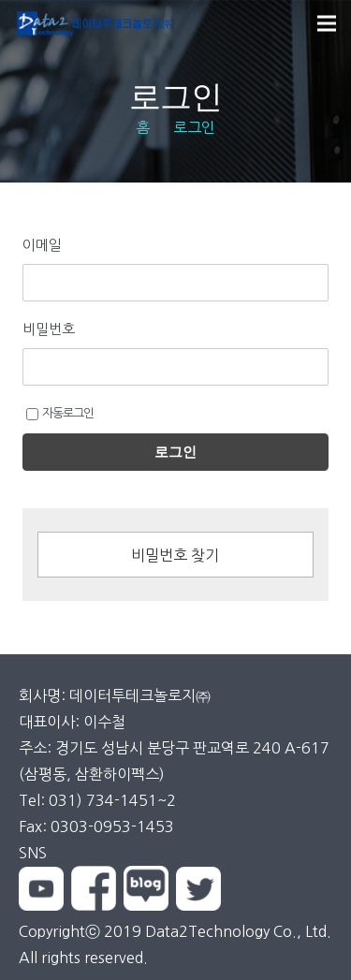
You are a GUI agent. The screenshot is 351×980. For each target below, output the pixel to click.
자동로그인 (60, 414)
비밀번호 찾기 (175, 555)
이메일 (42, 245)
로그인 (175, 452)
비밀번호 (49, 329)
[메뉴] (327, 23)
